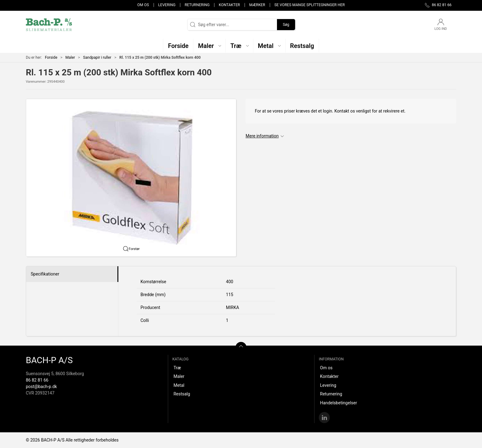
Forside (51, 57)
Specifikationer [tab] (45, 274)
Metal (179, 385)
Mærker (257, 5)
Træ (177, 368)
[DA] (49, 25)
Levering (167, 5)
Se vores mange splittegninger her (310, 5)
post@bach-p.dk (41, 387)
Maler (70, 57)
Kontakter (229, 5)
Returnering (197, 5)
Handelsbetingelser (338, 403)
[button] (209, 46)
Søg (286, 25)
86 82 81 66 (37, 380)
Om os (143, 5)
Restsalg (182, 394)
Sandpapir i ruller (97, 57)
